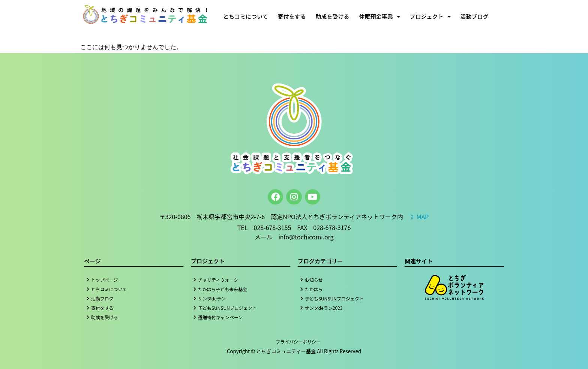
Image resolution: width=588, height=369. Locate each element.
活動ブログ (475, 16)
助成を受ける (333, 16)
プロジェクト (430, 17)
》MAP (419, 217)
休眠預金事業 (380, 17)
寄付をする (292, 16)
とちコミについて (246, 16)
